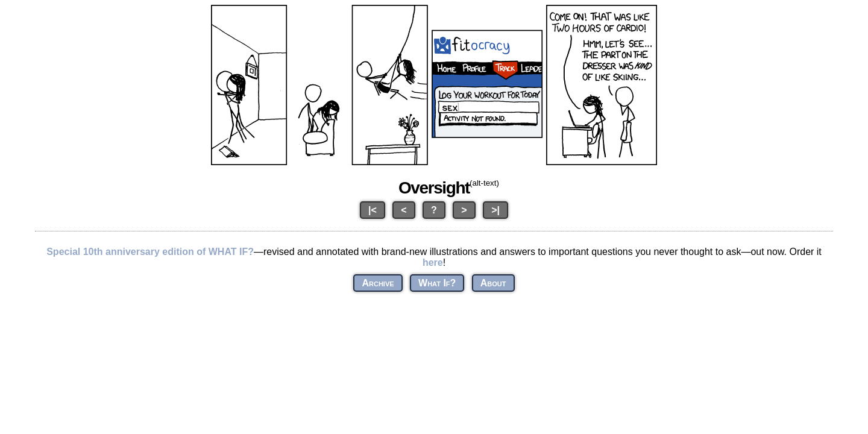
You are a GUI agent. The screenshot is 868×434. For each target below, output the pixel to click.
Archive (378, 283)
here (433, 263)
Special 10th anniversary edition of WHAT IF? (150, 252)
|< (373, 210)
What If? (437, 283)
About (493, 283)
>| (495, 210)
